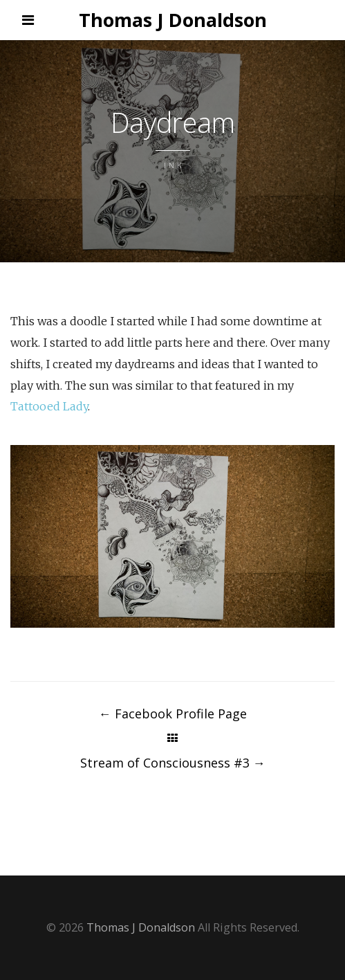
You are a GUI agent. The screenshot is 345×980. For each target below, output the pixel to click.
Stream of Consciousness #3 (173, 763)
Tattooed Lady (49, 406)
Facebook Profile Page (173, 714)
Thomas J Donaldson (173, 20)
